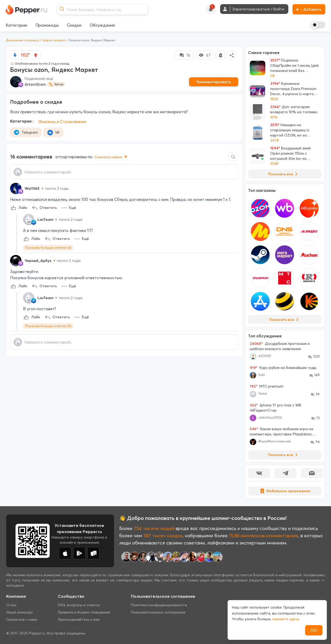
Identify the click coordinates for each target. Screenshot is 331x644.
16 (185, 55)
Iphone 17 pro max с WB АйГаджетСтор (276, 408)
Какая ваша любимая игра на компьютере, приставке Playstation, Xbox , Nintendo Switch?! (281, 432)
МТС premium (267, 386)
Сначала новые (111, 157)
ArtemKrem (35, 84)
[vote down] (15, 55)
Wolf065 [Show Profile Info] (32, 188)
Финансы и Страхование (62, 122)
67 (205, 55)
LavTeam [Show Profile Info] (45, 219)
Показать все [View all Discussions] (284, 455)
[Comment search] (233, 157)
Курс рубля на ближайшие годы (283, 368)
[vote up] (36, 55)
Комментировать (214, 82)
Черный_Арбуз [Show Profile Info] (38, 261)
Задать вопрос (54, 40)
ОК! (314, 630)
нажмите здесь (285, 619)
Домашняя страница (22, 40)
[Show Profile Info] (16, 188)
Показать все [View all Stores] (285, 320)
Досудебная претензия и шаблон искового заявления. (280, 346)
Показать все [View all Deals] (284, 174)
